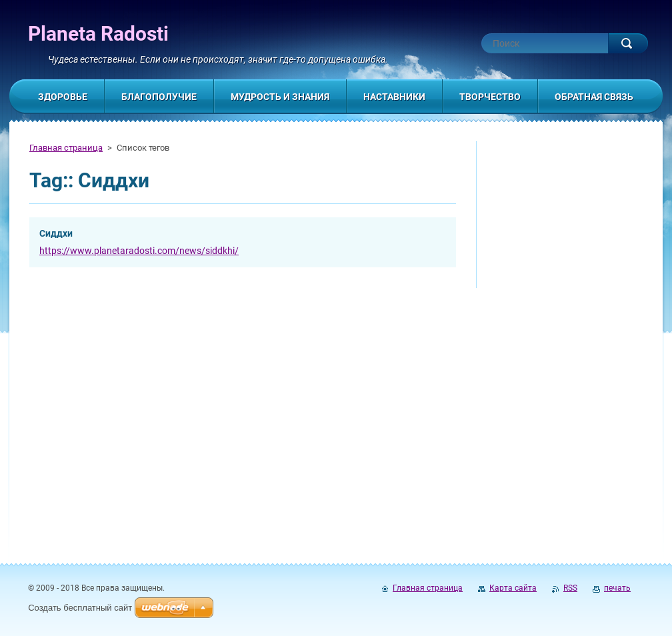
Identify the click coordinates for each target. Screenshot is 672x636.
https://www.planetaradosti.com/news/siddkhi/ (139, 251)
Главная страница (66, 148)
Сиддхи (56, 233)
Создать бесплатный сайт (80, 608)
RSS (570, 588)
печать (617, 588)
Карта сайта (513, 588)
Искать (628, 43)
